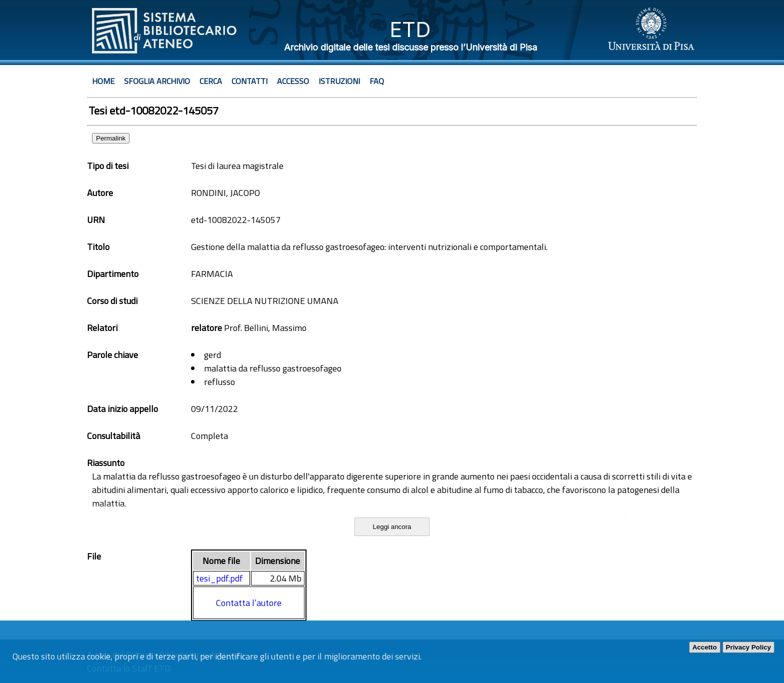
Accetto (705, 647)
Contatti (249, 81)
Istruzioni (339, 81)
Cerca (211, 81)
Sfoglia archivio (157, 81)
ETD (410, 29)
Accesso (293, 81)
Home (103, 81)
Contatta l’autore (249, 603)
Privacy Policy (748, 647)
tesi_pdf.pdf (219, 578)
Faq (377, 81)
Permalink (111, 138)
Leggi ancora (392, 527)
